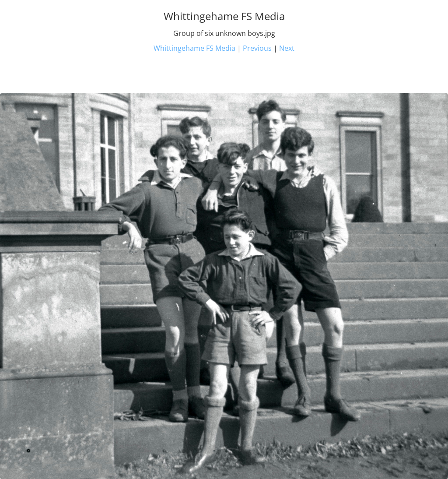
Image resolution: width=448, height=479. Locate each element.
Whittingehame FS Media (194, 48)
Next (287, 48)
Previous (257, 48)
